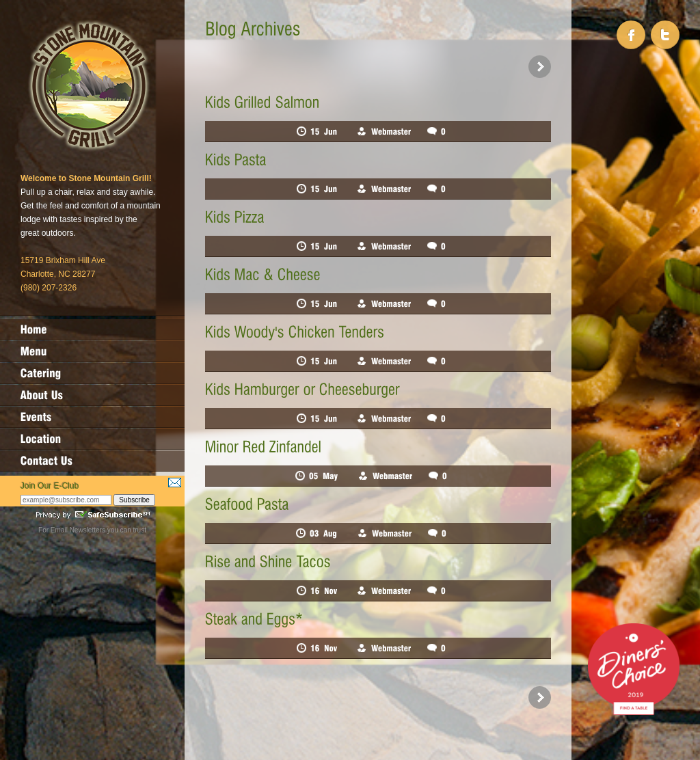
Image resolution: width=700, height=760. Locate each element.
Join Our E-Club (50, 486)
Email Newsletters (78, 530)
